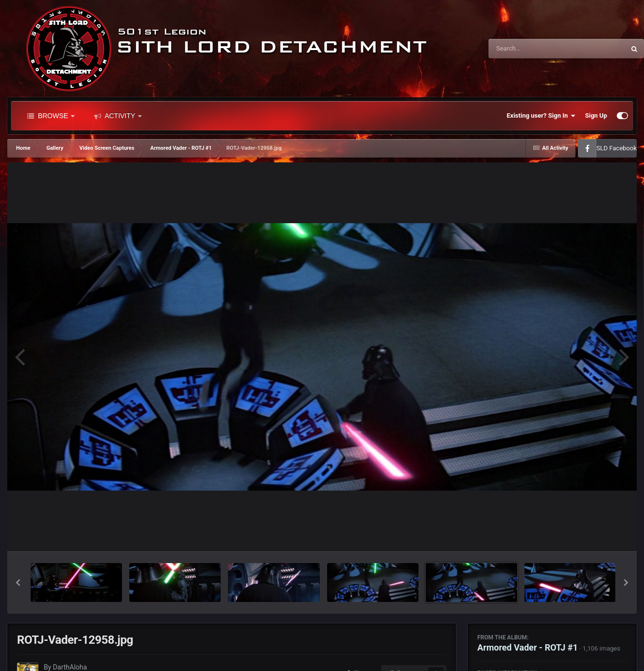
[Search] (532, 49)
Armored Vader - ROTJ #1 (528, 647)
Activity (118, 116)
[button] (18, 583)
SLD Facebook (617, 148)
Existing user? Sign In (541, 116)
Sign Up (596, 115)
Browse (51, 116)
